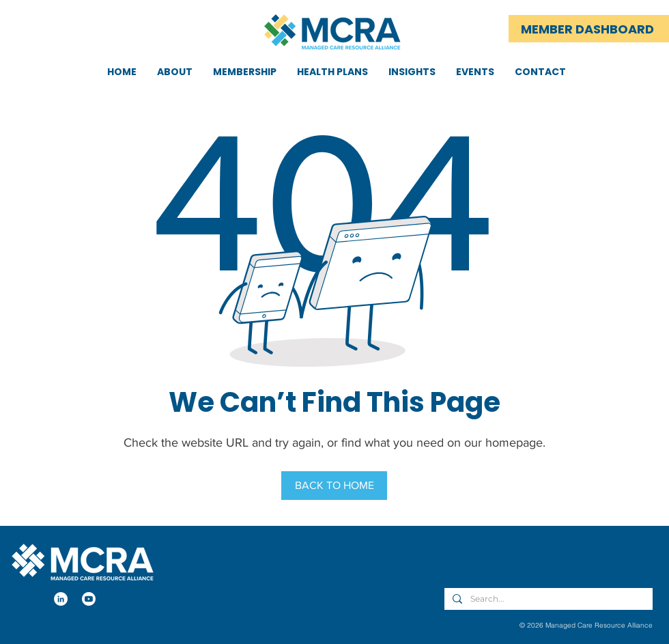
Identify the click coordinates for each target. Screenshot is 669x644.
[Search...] (547, 599)
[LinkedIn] (61, 599)
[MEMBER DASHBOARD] (589, 29)
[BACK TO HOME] (334, 486)
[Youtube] (89, 599)
